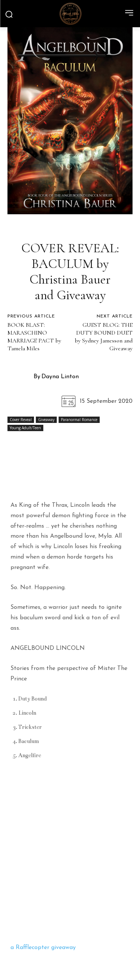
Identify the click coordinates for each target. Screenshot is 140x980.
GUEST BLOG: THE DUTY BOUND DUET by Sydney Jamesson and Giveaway (104, 337)
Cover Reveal (21, 420)
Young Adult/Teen (25, 428)
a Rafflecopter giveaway (43, 948)
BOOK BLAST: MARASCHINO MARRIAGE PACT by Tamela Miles (34, 337)
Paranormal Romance (79, 420)
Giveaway (46, 420)
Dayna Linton (60, 377)
